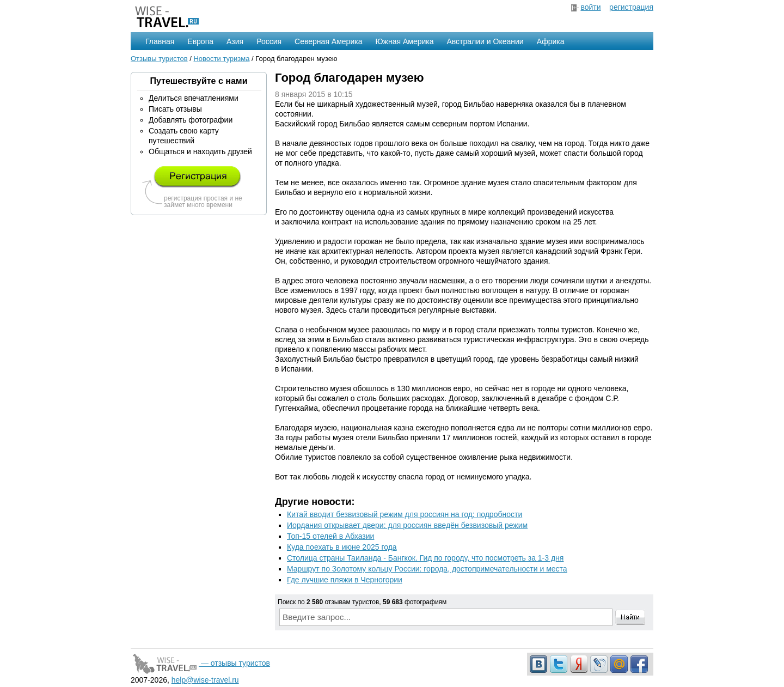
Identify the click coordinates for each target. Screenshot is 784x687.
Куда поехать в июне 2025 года (342, 547)
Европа (200, 41)
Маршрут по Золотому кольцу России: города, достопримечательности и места (427, 569)
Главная (160, 41)
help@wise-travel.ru (205, 680)
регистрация (631, 7)
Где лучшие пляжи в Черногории (345, 580)
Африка (551, 41)
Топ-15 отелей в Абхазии (330, 536)
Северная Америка (328, 41)
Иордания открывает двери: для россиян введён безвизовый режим (407, 525)
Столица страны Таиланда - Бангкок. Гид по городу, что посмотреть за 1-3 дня (425, 558)
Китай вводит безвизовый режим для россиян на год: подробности (405, 514)
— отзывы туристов (200, 663)
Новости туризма (221, 59)
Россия (269, 41)
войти (590, 7)
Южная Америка (404, 41)
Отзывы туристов (159, 59)
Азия (235, 41)
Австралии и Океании (485, 41)
